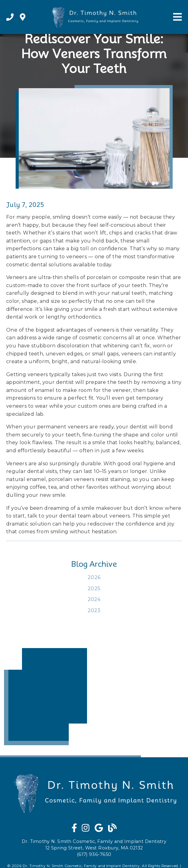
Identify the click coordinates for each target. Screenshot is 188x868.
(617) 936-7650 (94, 854)
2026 (94, 577)
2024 (94, 599)
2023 (94, 610)
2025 (94, 589)
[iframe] (46, 697)
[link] (10, 17)
